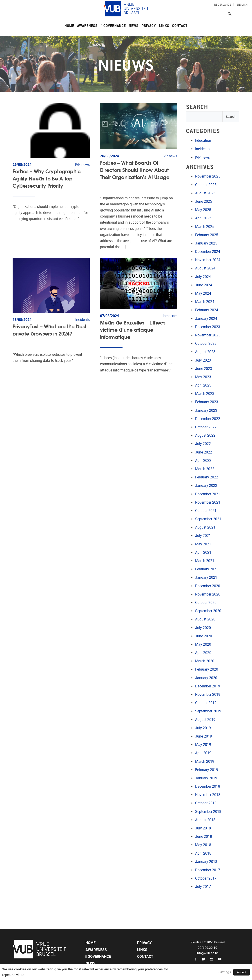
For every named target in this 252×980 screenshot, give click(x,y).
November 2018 (208, 795)
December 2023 (208, 327)
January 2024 (206, 319)
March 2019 (205, 761)
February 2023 (207, 402)
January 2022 (206, 486)
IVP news (202, 157)
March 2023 (205, 394)
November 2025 (208, 176)
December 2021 (208, 494)
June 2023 (204, 369)
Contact (180, 26)
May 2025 (203, 210)
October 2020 (206, 603)
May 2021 (203, 544)
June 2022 (204, 452)
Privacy (149, 26)
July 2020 (203, 628)
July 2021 (203, 536)
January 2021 (206, 577)
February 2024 (207, 310)
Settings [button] (225, 972)
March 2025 (205, 227)
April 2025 (203, 218)
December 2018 (208, 786)
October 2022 (206, 427)
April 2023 (203, 385)
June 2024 (204, 285)
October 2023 (206, 343)
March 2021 (205, 561)
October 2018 (206, 803)
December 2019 (208, 686)
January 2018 (206, 862)
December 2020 (208, 586)
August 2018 (205, 820)
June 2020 (204, 636)
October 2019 (206, 703)
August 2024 (205, 268)
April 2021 (203, 552)
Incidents (202, 149)
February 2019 (207, 770)
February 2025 (207, 235)
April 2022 (203, 461)
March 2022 (205, 469)
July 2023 (203, 360)
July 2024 (203, 277)
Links (164, 26)
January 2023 (206, 410)
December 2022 (208, 419)
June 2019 (204, 736)
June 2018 (204, 837)
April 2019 (203, 753)
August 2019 (205, 720)
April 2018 (203, 853)
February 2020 (207, 669)
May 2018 (203, 845)
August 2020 (205, 619)
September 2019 (208, 711)
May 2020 (203, 644)
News (134, 26)
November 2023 (208, 335)
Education (203, 141)
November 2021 (208, 502)
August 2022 (205, 435)
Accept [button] (242, 972)
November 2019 (208, 694)
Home (69, 26)
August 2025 (205, 193)
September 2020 (208, 611)
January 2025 (206, 243)
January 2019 (206, 778)
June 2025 (204, 201)
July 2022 (203, 444)
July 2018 (203, 828)
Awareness (87, 26)
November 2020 (208, 594)
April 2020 (203, 653)
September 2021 (208, 519)
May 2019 (203, 745)
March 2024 (205, 302)
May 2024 (203, 293)
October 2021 (206, 511)
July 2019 (203, 728)
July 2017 (203, 887)
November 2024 (208, 260)
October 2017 (206, 878)
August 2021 (205, 527)
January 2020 (206, 678)
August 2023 (205, 352)
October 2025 (206, 185)
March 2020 (205, 661)
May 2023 (203, 377)
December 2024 (208, 252)
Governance (113, 26)
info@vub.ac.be (207, 953)
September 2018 (208, 812)
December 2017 (208, 870)
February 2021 (207, 569)
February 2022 (207, 477)
